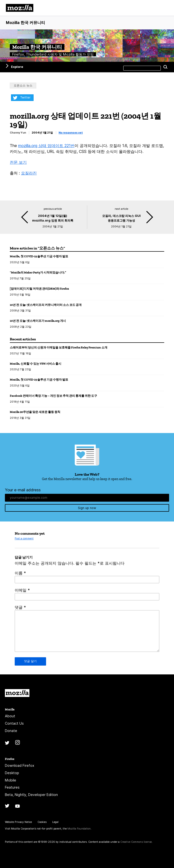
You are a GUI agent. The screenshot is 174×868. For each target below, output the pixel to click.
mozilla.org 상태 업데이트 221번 (46, 146)
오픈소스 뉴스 (23, 85)
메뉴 (164, 8)
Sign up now (87, 508)
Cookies (42, 822)
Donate (11, 731)
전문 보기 (18, 162)
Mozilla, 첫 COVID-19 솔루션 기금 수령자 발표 (39, 256)
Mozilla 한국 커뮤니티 (25, 23)
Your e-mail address (23, 490)
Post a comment (24, 539)
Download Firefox (20, 765)
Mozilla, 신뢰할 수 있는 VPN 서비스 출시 (36, 364)
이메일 (22, 590)
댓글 (20, 607)
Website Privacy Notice (18, 822)
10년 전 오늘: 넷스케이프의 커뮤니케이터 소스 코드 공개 (46, 305)
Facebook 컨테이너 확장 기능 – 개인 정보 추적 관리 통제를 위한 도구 (53, 396)
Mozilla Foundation (79, 829)
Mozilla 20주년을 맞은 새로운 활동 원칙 (35, 412)
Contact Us (14, 723)
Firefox (10, 759)
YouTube (18, 806)
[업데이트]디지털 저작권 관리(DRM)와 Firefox (39, 289)
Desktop (12, 773)
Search (165, 67)
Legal (55, 822)
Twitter (25, 97)
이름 (20, 573)
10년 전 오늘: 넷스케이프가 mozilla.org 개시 (38, 321)
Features (12, 787)
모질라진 (29, 173)
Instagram (18, 742)
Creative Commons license (136, 842)
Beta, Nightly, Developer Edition (31, 795)
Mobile (11, 780)
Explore (17, 67)
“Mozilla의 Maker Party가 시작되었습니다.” (38, 272)
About (10, 716)
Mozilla (17, 693)
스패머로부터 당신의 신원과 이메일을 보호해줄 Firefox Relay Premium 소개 (59, 347)
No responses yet (71, 133)
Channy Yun (18, 133)
